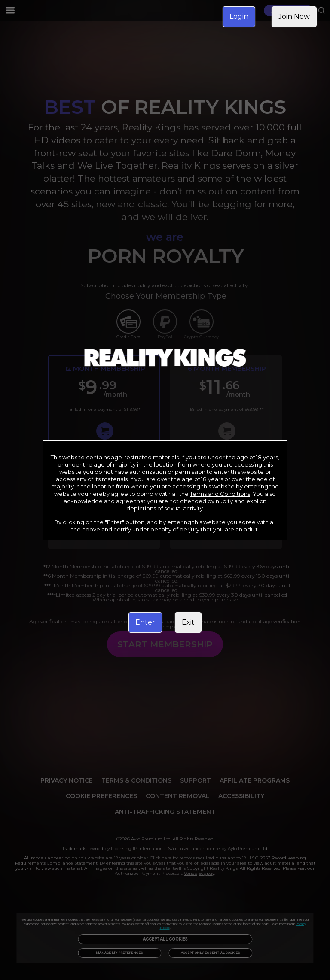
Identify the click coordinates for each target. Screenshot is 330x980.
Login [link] (239, 17)
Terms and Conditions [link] (220, 494)
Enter (145, 622)
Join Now (294, 17)
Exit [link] (188, 622)
